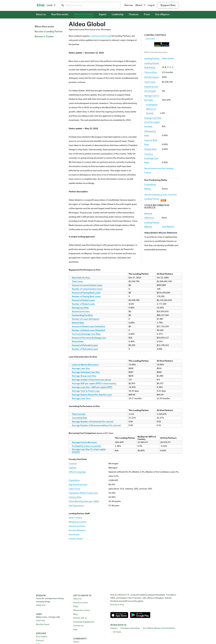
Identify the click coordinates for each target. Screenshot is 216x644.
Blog (75, 614)
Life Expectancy (76, 506)
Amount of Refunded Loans (85, 345)
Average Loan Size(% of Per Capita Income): (153, 122)
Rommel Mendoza (77, 531)
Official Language (77, 472)
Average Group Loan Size (84, 376)
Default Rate (78, 323)
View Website (168, 227)
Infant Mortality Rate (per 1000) (84, 502)
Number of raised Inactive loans (87, 289)
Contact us (78, 626)
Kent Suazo (74, 535)
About (140, 5)
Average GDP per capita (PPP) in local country (94, 384)
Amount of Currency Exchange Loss (89, 338)
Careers (114, 628)
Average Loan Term (81, 399)
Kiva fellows (148, 628)
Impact (103, 15)
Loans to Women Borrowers (85, 365)
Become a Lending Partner (49, 32)
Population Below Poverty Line (83, 493)
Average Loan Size (81, 369)
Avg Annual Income (78, 485)
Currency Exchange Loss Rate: (151, 158)
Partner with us (80, 618)
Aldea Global (168, 59)
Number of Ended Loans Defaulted (88, 330)
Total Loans (77, 282)
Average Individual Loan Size (86, 372)
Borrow (129, 5)
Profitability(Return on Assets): (152, 109)
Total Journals (79, 414)
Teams (76, 642)
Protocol (40, 641)
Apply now (41, 605)
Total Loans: (150, 82)
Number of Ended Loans (83, 304)
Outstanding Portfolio (82, 315)
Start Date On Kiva (81, 278)
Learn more (150, 39)
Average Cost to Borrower (84, 442)
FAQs (76, 607)
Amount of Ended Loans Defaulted (88, 327)
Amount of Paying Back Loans (86, 293)
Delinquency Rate (80, 308)
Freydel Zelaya (76, 539)
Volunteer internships (130, 628)
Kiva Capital (42, 637)
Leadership (118, 15)
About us (41, 15)
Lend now (40, 621)
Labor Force (74, 489)
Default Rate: (151, 149)
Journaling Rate (79, 418)
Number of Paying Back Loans (86, 297)
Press (147, 15)
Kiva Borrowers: (152, 77)
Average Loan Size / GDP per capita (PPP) (92, 387)
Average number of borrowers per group (91, 380)
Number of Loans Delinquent (86, 319)
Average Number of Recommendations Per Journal (96, 426)
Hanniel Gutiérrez (77, 526)
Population (74, 480)
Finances (134, 15)
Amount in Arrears (81, 312)
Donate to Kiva (117, 605)
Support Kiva (168, 5)
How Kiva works (60, 15)
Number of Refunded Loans (85, 349)
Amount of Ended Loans (83, 300)
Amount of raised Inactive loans (87, 285)
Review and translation (165, 628)
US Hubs (117, 632)
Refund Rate (78, 342)
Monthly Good (43, 625)
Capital (72, 468)
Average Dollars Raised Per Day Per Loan (92, 395)
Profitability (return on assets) (86, 446)
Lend (51, 5)
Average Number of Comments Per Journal (93, 422)
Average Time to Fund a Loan (86, 391)
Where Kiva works (84, 15)
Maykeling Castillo (78, 522)
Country (73, 464)
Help (75, 630)
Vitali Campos (75, 518)
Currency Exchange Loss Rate (86, 334)
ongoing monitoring (100, 36)
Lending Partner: (152, 59)
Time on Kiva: (151, 72)
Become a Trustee (44, 37)
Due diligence (162, 15)
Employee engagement (84, 622)
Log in (151, 5)
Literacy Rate (75, 497)
